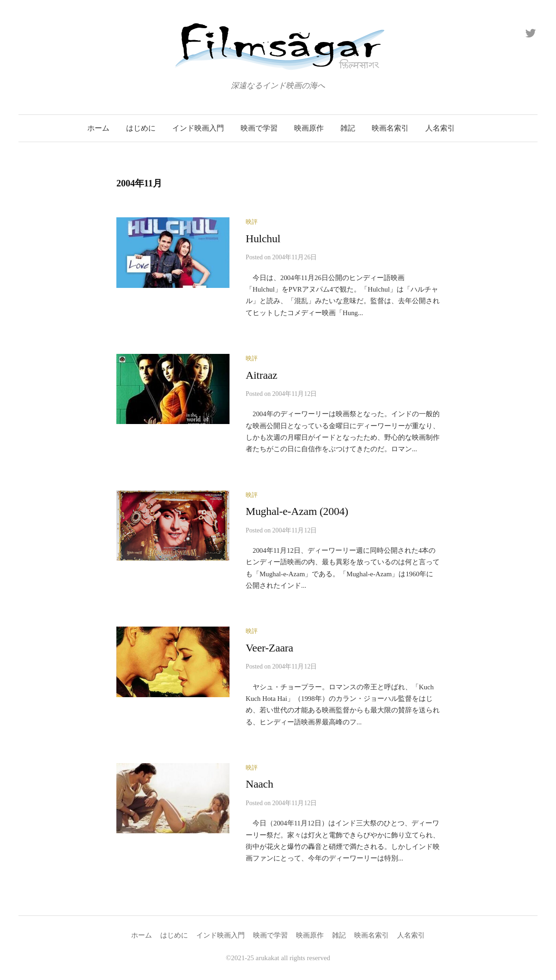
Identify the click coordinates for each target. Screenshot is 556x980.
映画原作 (309, 128)
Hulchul (263, 239)
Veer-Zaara (269, 648)
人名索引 (440, 128)
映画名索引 (390, 128)
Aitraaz (261, 375)
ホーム (98, 128)
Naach (260, 784)
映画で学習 (259, 128)
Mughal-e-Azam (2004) (297, 511)
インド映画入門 (198, 128)
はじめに (141, 128)
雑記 (348, 128)
